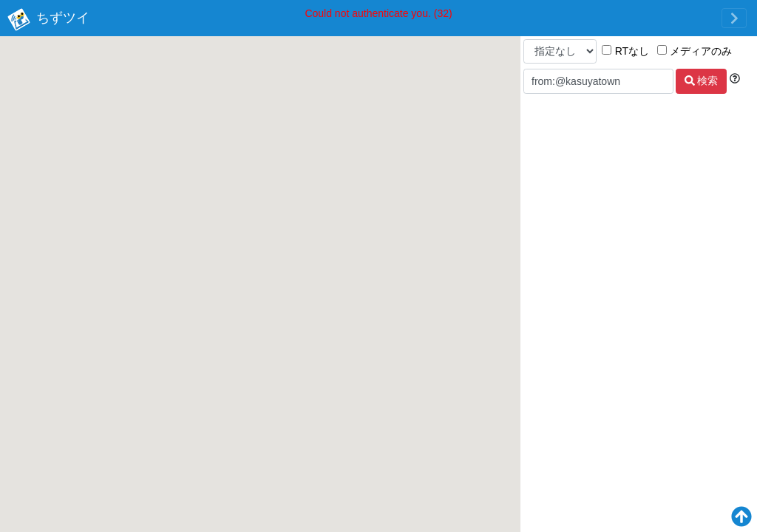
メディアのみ (695, 51)
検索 (702, 81)
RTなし (625, 51)
